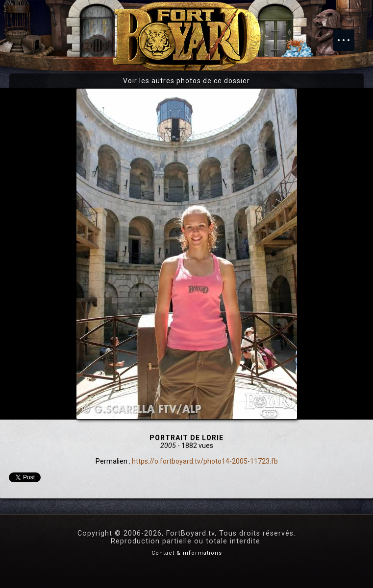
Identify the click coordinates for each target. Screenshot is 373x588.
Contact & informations (187, 553)
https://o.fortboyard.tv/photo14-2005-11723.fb (205, 461)
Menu (348, 35)
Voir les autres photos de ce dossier (186, 81)
